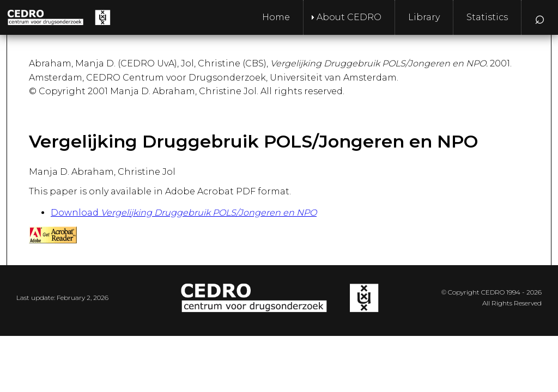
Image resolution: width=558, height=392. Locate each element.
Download (184, 213)
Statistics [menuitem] (487, 17)
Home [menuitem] (276, 17)
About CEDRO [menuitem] (349, 17)
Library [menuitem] (424, 17)
